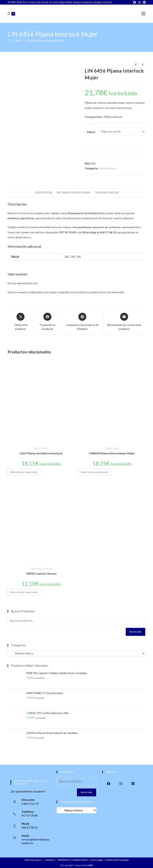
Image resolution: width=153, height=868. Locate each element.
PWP (90, 865)
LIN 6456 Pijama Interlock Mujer (45, 40)
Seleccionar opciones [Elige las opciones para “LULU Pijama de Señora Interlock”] (24, 472)
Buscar (135, 632)
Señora (49, 569)
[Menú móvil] (143, 14)
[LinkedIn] (144, 2)
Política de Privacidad (117, 860)
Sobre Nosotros (33, 860)
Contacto (49, 860)
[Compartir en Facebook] (47, 322)
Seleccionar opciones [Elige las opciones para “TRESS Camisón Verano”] (24, 592)
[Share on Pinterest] (82, 322)
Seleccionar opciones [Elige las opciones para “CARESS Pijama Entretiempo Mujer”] (95, 472)
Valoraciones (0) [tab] (107, 193)
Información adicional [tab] (74, 193)
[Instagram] (139, 2)
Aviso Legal (97, 860)
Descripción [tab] (44, 193)
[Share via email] (124, 322)
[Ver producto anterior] (136, 65)
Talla (91, 132)
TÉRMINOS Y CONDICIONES (73, 860)
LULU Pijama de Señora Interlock (41, 453)
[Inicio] (9, 40)
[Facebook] (134, 2)
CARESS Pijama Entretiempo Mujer (112, 453)
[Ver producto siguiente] (143, 65)
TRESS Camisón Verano (41, 574)
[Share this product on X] (20, 322)
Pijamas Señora (107, 168)
